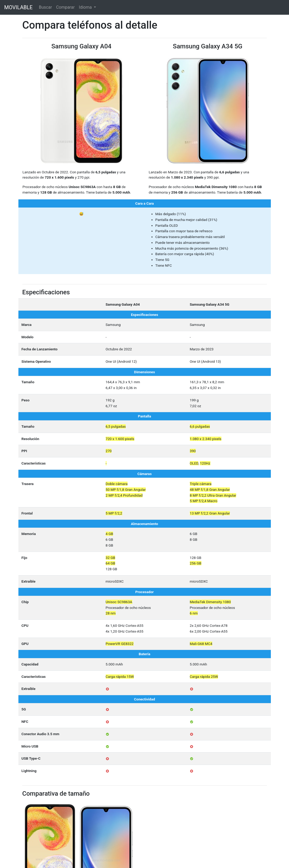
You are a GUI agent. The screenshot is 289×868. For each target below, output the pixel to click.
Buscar (45, 7)
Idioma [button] (86, 7)
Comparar (65, 7)
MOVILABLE (18, 7)
